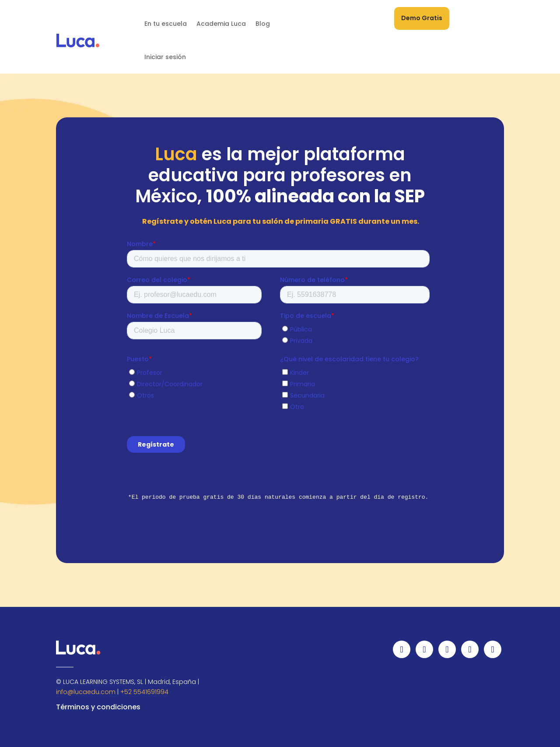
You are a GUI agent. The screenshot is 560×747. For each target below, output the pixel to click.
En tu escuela (166, 24)
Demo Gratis (422, 18)
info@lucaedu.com (86, 692)
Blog (263, 24)
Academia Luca (221, 24)
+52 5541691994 (144, 692)
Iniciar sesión (165, 57)
